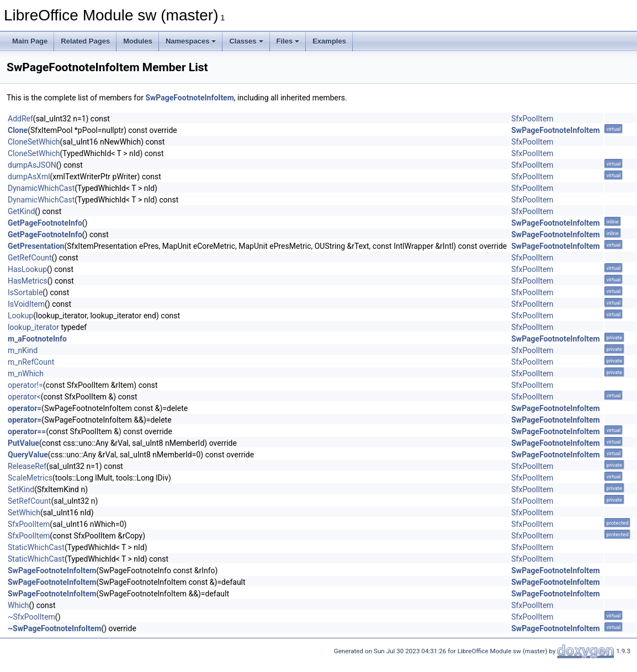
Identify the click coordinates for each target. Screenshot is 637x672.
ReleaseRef (27, 466)
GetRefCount (30, 258)
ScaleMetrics (30, 478)
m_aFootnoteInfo (37, 339)
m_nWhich (26, 374)
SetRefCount (29, 501)
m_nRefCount (31, 362)
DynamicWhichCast (41, 188)
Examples (329, 41)
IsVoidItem (26, 304)
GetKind (21, 211)
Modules (138, 41)
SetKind (21, 489)
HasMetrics (28, 281)
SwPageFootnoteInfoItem (189, 98)
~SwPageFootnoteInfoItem (54, 628)
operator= (25, 408)
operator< (24, 397)
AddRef (20, 119)
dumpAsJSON (32, 165)
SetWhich (24, 513)
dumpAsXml (29, 177)
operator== (27, 431)
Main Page (30, 41)
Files (288, 41)
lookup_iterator (33, 327)
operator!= (25, 385)
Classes (246, 41)
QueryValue (28, 455)
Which (18, 605)
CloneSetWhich (34, 142)
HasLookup (27, 269)
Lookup (20, 316)
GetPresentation (36, 246)
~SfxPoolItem (31, 617)
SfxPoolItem (532, 119)
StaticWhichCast (36, 547)
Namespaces (191, 41)
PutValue (23, 443)
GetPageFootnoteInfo (45, 223)
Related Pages (85, 41)
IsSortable (25, 292)
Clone (18, 130)
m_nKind (23, 350)
